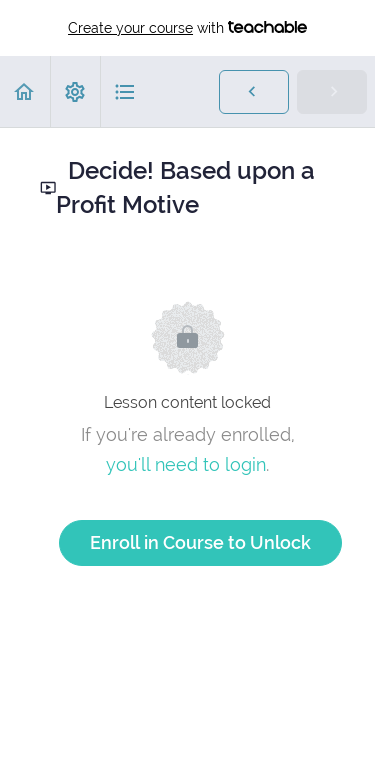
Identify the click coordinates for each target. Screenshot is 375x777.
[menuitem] (75, 91)
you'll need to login (186, 464)
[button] (25, 91)
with (187, 28)
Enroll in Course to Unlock (200, 542)
